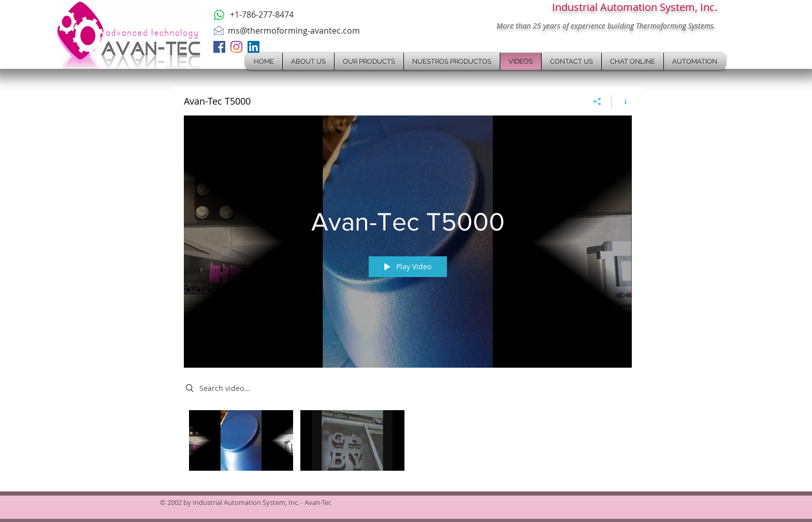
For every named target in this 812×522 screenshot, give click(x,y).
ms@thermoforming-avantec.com (294, 31)
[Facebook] (219, 47)
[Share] (597, 102)
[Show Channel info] (622, 102)
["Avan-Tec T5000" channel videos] (408, 443)
